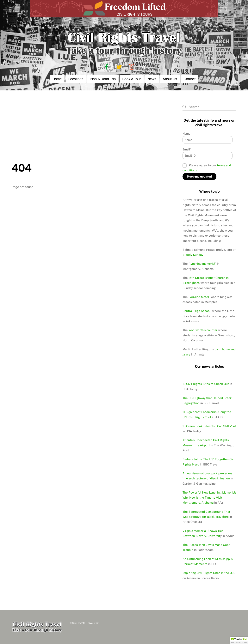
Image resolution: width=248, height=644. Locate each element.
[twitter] (120, 67)
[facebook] (107, 67)
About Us (170, 79)
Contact (189, 79)
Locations (76, 79)
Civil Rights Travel (83, 623)
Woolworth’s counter (203, 330)
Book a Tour (132, 79)
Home (57, 79)
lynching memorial (202, 264)
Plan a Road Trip (103, 79)
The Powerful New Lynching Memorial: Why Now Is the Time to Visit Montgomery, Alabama (209, 498)
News (152, 79)
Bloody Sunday (193, 255)
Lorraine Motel (199, 297)
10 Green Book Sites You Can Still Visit (209, 426)
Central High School (197, 311)
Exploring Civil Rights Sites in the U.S (208, 573)
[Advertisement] (91, 132)
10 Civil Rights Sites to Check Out (206, 384)
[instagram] (132, 67)
